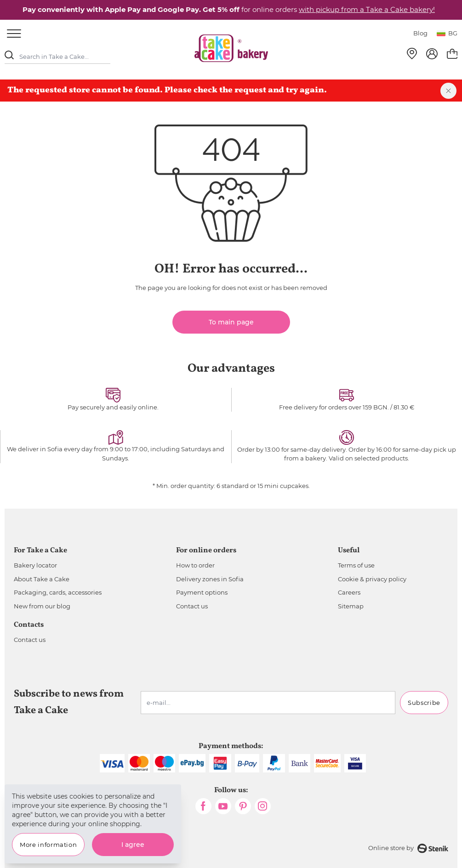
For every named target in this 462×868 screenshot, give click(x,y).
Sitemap (351, 606)
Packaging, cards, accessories (58, 592)
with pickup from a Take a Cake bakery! (367, 9)
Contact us (192, 606)
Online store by (408, 848)
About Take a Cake (42, 579)
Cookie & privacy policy (372, 579)
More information (48, 845)
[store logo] (231, 48)
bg (447, 33)
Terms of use (356, 565)
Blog (420, 33)
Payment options (202, 592)
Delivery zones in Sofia (210, 579)
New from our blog (42, 606)
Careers (349, 592)
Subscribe (424, 703)
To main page (231, 322)
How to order (195, 565)
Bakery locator (35, 565)
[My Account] (432, 54)
